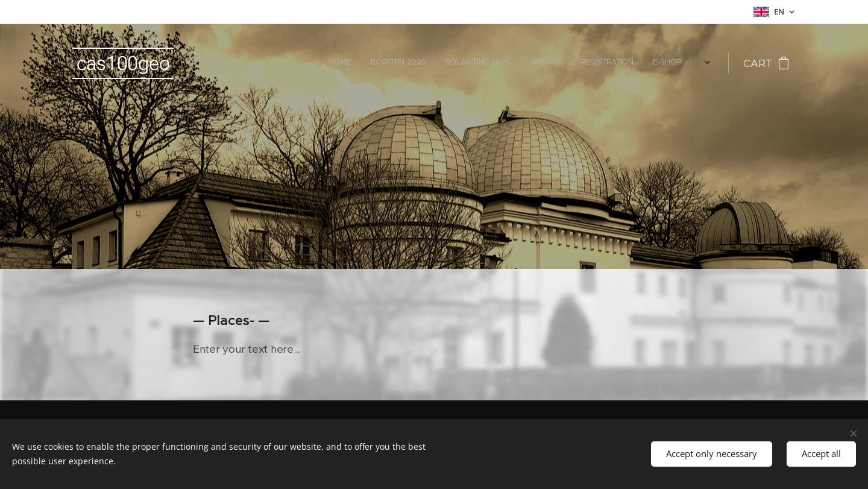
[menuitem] (594, 63)
